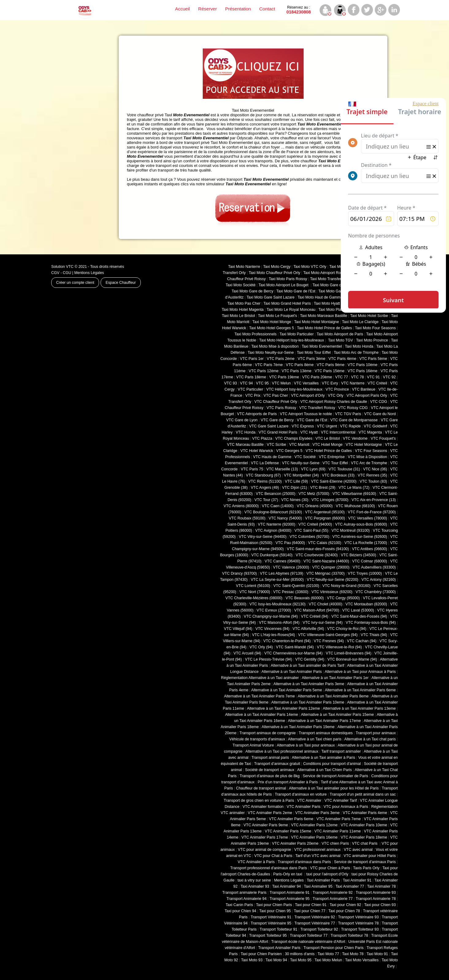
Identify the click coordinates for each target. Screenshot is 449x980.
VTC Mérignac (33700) (326, 573)
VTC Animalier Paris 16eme (314, 837)
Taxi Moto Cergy (277, 267)
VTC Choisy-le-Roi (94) (347, 629)
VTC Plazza (262, 438)
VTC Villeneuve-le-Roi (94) (339, 647)
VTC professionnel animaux (317, 850)
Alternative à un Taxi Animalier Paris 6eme (360, 690)
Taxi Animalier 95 (318, 886)
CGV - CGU (61, 273)
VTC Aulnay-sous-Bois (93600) (361, 524)
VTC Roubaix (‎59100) (247, 518)
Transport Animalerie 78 (376, 899)
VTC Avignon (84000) (273, 531)
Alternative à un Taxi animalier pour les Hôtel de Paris (334, 788)
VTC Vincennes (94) (272, 629)
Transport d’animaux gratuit (277, 764)
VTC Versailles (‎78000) (368, 518)
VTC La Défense (265, 463)
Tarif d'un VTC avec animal (318, 856)
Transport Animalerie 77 (333, 899)
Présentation (238, 9)
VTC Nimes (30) (295, 500)
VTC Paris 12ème (264, 371)
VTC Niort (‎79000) (255, 592)
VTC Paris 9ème (331, 365)
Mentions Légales (89, 273)
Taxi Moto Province (372, 340)
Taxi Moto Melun (328, 960)
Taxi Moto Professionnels (256, 334)
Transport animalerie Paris (244, 893)
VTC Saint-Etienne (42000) (334, 481)
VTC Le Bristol (328, 438)
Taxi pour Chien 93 (380, 905)
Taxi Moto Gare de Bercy (252, 291)
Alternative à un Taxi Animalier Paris (292, 672)
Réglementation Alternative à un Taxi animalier (260, 678)
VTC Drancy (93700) (239, 573)
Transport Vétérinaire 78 (358, 923)
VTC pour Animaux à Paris (346, 807)
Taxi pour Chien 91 (311, 905)
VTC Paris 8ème (300, 365)
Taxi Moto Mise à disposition (275, 346)
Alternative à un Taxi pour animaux (306, 745)
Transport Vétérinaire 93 (358, 917)
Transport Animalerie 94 (246, 899)
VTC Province (337, 389)
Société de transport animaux (270, 770)
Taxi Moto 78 (353, 954)
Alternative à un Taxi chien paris (315, 739)
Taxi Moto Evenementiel (322, 346)
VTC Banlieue (364, 389)
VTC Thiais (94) (374, 635)
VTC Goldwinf (375, 426)
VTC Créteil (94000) (315, 524)
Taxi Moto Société (241, 285)
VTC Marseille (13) (282, 469)
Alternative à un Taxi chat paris (370, 739)
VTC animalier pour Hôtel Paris (370, 856)
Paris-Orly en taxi (288, 874)
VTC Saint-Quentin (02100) (296, 586)
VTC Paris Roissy (281, 408)
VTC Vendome (355, 438)
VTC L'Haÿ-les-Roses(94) (274, 635)
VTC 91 (374, 377)
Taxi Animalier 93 (255, 886)
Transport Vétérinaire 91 (271, 917)
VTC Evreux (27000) (274, 610)
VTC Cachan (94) (362, 641)
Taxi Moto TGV (340, 340)
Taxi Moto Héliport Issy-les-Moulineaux (292, 340)
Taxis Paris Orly (366, 868)
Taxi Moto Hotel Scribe (369, 316)
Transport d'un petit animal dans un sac (363, 794)
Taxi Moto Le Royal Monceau (291, 310)
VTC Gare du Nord (380, 414)
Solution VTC (62, 267)
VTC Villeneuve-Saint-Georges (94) (328, 635)
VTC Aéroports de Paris (257, 414)
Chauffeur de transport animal (261, 788)
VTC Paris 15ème (330, 371)
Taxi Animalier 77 (350, 886)
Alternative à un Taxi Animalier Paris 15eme (337, 715)
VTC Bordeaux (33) (338, 475)
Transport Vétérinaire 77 (315, 923)
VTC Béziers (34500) (358, 555)
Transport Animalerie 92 (333, 893)
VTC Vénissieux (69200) (332, 592)
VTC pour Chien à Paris (330, 868)
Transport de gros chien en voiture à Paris (259, 801)
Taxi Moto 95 (301, 960)
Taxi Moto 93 (252, 960)
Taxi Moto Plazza (333, 310)
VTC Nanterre (353, 383)
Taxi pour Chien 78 (344, 911)
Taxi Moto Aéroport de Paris (340, 334)
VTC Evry (330, 383)
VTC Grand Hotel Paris (278, 432)
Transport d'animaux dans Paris (304, 862)
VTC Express (303, 426)
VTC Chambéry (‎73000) (376, 592)
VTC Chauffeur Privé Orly (276, 402)
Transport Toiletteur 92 (319, 929)
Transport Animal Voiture (253, 745)
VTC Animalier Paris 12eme (314, 825)
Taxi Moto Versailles (362, 960)
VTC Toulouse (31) (344, 469)
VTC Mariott (299, 445)
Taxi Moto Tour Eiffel (314, 353)
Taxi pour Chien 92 (345, 905)
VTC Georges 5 (289, 451)
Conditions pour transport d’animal (332, 764)
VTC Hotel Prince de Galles (329, 451)
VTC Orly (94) (261, 647)
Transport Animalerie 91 (290, 893)
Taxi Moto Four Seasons (375, 328)
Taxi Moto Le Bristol (239, 316)
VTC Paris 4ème (342, 359)
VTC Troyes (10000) (365, 573)
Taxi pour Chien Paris (274, 905)
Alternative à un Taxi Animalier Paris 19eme (298, 727)
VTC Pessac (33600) (291, 592)
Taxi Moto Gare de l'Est (296, 291)
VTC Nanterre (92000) (277, 524)
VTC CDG (379, 402)
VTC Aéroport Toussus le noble (306, 414)
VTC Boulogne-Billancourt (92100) (273, 512)
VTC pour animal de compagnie (264, 850)
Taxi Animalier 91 (357, 880)
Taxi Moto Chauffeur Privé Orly (274, 273)
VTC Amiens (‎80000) (241, 506)
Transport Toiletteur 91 (279, 929)
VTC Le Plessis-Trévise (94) (269, 659)
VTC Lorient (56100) (253, 586)
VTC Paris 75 (252, 469)
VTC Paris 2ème (281, 359)
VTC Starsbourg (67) (263, 475)
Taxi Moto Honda (359, 346)
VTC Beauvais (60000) (305, 598)
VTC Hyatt (309, 432)
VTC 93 (231, 383)
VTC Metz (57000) (314, 494)
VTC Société (305, 457)
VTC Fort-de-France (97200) (372, 512)
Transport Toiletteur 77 (309, 936)
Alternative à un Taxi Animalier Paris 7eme (259, 696)
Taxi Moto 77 (328, 954)
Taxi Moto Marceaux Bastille (324, 316)
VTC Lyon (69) (313, 469)
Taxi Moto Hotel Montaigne (317, 322)
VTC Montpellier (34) (301, 475)
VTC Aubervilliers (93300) (374, 567)
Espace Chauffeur (121, 283)
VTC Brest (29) (323, 488)
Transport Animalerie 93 (376, 893)
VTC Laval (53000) (358, 610)
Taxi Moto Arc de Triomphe (356, 353)
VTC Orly (336, 395)
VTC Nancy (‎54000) (285, 518)
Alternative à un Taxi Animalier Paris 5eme (287, 690)
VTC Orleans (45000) (315, 506)
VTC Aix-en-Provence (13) (374, 500)
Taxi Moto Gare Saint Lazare (271, 297)
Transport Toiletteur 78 (349, 936)
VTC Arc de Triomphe (369, 463)
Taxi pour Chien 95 (275, 911)
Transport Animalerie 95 (290, 899)
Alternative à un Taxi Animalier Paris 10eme (308, 702)
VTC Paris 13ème (296, 371)
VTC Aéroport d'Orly (308, 395)
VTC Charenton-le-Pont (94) (287, 641)
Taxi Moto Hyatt (327, 303)
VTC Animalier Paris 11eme (338, 831)
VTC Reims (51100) (265, 481)
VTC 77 (342, 377)
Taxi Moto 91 (377, 954)
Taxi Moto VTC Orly (310, 267)
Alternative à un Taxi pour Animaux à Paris (360, 672)
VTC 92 (390, 377)
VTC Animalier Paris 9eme (266, 825)
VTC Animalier (309, 801)
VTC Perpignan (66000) (325, 518)
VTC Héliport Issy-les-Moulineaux (294, 389)
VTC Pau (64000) (290, 543)
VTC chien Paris (335, 843)
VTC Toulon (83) (374, 481)
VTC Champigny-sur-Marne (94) (271, 616)
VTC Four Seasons (371, 451)
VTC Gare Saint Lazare (269, 426)
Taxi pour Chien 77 (310, 911)
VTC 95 (263, 383)
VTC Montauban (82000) (366, 604)
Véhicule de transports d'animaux (257, 739)
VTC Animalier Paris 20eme (295, 843)
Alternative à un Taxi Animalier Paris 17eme (324, 721)
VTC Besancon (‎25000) (276, 494)
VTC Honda (246, 432)
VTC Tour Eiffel (335, 463)
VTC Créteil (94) (315, 616)
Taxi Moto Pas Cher (244, 303)
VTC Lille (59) (296, 481)
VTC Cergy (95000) (343, 598)
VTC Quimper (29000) (331, 567)
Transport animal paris (270, 758)
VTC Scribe (276, 445)
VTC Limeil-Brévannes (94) (349, 653)
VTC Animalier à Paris (256, 862)
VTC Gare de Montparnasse (354, 420)
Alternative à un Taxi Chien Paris (324, 770)
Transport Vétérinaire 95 (271, 923)
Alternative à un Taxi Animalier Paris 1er (335, 678)
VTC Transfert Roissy (317, 408)
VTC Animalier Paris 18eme (364, 837)
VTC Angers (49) (265, 488)
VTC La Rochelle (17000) (366, 543)
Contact (267, 9)
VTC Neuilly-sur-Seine (301, 463)
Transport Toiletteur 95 (268, 936)
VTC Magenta (370, 432)
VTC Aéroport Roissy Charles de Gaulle (334, 402)
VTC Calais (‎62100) (324, 543)
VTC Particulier (250, 389)
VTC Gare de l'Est (312, 420)
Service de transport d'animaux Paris (365, 862)
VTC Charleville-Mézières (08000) (254, 598)
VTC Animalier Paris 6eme (291, 819)
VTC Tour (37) (266, 500)
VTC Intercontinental (338, 432)
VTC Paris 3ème (311, 359)
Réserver (207, 9)
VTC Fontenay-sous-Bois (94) (371, 623)
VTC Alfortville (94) (308, 629)
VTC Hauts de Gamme (272, 457)
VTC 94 (247, 383)
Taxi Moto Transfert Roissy (332, 279)
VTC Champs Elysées (294, 438)
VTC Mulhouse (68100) (355, 506)
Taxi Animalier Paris (323, 880)
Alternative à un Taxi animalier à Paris (324, 758)
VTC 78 (358, 377)
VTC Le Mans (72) (354, 488)
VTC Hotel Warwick (257, 451)
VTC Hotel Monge (328, 445)
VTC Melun (281, 383)
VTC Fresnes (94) (329, 641)
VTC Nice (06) (375, 469)
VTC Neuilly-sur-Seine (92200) (332, 580)
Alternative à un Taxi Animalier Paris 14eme (262, 715)
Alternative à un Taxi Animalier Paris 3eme (309, 684)
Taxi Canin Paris (239, 905)
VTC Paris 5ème (373, 359)
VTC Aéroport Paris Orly (367, 395)
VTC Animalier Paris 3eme (318, 813)
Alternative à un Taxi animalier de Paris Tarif (308, 666)
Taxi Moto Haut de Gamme (320, 297)
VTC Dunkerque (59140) (272, 555)
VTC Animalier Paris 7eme (339, 819)
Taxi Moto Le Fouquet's (277, 316)
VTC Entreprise (332, 457)
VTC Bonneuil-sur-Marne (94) (352, 659)
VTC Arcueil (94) (247, 653)
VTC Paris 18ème (251, 377)
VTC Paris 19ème (284, 377)
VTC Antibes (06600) (370, 549)
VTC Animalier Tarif (341, 801)
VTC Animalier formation (263, 807)
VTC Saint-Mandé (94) (295, 647)
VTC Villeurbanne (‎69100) (354, 494)
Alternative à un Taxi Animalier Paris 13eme (359, 708)
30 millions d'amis (300, 954)
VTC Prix (253, 395)
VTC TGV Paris (348, 414)
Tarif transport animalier (341, 751)
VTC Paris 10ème (362, 365)
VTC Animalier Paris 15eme (288, 831)
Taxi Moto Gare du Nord (333, 285)
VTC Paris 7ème (269, 365)
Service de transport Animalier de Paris (335, 776)
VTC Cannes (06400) (283, 561)
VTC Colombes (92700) (309, 537)
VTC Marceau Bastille (245, 445)
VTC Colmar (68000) (370, 561)
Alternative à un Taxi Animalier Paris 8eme (333, 696)
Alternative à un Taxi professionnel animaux (282, 751)
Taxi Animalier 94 (287, 886)
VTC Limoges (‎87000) (330, 500)
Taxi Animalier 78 (381, 886)
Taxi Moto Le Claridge (360, 322)
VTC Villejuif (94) (238, 629)
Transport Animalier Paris (279, 948)
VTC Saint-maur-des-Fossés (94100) (318, 549)
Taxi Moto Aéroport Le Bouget (284, 285)
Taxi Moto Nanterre (244, 267)
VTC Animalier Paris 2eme (270, 813)
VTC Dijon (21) (295, 488)
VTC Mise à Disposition (367, 457)
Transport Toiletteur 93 (360, 929)
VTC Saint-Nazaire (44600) (326, 561)
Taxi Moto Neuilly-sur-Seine (271, 353)
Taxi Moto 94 (276, 960)
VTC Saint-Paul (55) (311, 531)
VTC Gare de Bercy (277, 420)
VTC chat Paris (365, 843)
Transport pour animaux (376, 733)
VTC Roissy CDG (353, 408)
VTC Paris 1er (252, 359)
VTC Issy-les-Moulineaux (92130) (277, 604)
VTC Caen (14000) (278, 506)
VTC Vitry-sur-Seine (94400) (263, 537)
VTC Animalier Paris (303, 807)
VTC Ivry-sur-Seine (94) (323, 623)
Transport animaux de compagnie (268, 733)
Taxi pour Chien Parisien (261, 954)
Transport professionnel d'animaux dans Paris (269, 868)
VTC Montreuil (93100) (351, 531)
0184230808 (299, 10)
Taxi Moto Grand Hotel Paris (287, 303)
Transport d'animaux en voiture (301, 794)
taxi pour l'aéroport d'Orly (327, 874)
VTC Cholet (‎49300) (326, 604)
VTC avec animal (358, 850)
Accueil (182, 9)
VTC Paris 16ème (362, 371)
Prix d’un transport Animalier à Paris (288, 782)
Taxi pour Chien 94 (240, 911)
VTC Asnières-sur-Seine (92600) (360, 537)
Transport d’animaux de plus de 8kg (270, 776)
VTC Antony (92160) (379, 580)
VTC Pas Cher (276, 395)
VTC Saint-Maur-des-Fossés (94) (359, 616)
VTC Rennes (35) (372, 475)
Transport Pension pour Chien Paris (334, 948)
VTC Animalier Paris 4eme (365, 813)
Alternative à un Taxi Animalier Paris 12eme (283, 708)
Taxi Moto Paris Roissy (288, 279)
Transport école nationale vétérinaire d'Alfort (308, 942)
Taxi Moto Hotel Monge (272, 322)
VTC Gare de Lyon (242, 420)
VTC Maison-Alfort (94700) (317, 610)
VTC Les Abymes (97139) (282, 573)
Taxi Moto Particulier (297, 334)
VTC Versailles (306, 383)
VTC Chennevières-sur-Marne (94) (294, 653)
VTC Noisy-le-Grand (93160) (346, 586)
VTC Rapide (350, 426)
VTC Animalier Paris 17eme (265, 837)
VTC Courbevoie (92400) (317, 555)
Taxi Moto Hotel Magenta (243, 310)
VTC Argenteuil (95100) (325, 512)
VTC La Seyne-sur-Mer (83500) (277, 580)
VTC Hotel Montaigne (364, 445)
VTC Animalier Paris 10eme (364, 825)
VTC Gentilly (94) (310, 659)
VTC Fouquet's (383, 438)
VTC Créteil (377, 383)
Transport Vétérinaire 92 (315, 917)
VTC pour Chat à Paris (273, 856)
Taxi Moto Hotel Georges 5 (271, 328)
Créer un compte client (75, 283)
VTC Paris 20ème (317, 377)
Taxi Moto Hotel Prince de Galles (324, 328)
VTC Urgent (327, 426)
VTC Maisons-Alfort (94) (279, 623)
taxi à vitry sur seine (254, 880)
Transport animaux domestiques (326, 733)
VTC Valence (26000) (291, 567)
